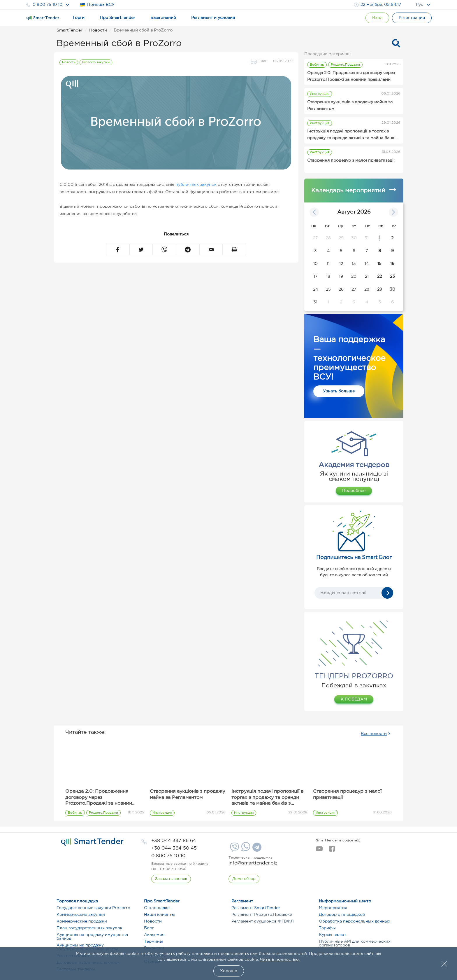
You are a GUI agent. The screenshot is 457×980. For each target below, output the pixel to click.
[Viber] (234, 849)
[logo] (92, 842)
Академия (154, 935)
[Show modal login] (377, 18)
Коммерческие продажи (82, 921)
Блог (149, 928)
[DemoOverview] (244, 879)
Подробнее (354, 491)
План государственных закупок (89, 928)
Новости (153, 921)
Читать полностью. (280, 960)
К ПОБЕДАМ (354, 699)
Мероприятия (333, 908)
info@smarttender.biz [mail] (253, 863)
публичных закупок (196, 185)
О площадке (157, 908)
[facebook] (332, 850)
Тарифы (327, 928)
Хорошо (229, 971)
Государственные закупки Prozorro (93, 908)
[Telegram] (256, 849)
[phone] (174, 841)
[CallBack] (171, 879)
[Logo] (43, 18)
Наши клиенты (159, 915)
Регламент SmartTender (256, 908)
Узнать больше (339, 391)
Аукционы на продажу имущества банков (92, 937)
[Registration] (412, 18)
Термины (153, 941)
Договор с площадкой (342, 915)
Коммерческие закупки (81, 915)
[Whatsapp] (245, 850)
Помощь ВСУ (97, 5)
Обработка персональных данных (355, 921)
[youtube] (319, 850)
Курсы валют (333, 935)
